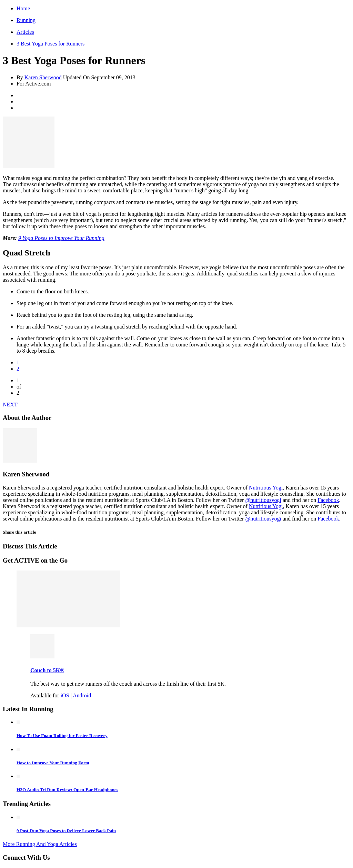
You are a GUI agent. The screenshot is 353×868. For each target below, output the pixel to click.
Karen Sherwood (43, 77)
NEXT (10, 405)
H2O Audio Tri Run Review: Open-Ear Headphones (67, 790)
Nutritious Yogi (266, 488)
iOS (65, 695)
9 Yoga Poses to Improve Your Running (61, 238)
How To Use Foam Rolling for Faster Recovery (62, 735)
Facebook (328, 500)
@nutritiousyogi (263, 500)
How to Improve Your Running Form (53, 763)
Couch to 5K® (47, 670)
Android (82, 695)
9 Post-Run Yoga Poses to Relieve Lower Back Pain (66, 831)
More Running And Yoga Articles (40, 844)
